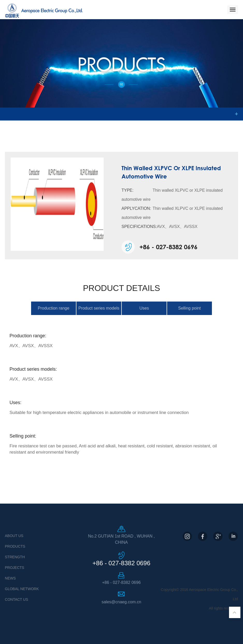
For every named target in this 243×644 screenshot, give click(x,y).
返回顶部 (235, 612)
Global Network (22, 589)
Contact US (17, 599)
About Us (14, 536)
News (10, 578)
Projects (15, 568)
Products (15, 546)
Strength (15, 557)
